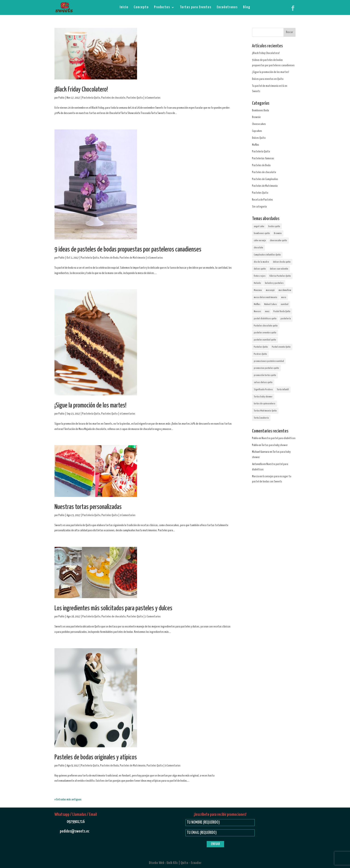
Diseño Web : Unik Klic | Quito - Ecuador (175, 863)
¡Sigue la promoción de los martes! (90, 406)
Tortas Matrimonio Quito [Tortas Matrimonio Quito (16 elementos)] (265, 411)
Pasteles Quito (135, 98)
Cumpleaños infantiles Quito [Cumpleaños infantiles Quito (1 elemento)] (267, 255)
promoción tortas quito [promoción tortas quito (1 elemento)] (265, 375)
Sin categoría (259, 207)
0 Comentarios (153, 98)
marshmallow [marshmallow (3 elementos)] (285, 290)
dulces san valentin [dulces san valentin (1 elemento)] (279, 269)
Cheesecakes (259, 124)
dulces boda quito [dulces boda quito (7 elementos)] (282, 262)
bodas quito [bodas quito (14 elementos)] (274, 226)
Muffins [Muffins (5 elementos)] (257, 304)
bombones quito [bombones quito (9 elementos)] (262, 233)
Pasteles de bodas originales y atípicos (96, 757)
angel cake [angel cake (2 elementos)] (259, 226)
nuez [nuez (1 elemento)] (267, 311)
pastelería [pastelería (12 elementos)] (286, 319)
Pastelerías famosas (263, 159)
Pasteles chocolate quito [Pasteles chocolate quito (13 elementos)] (266, 326)
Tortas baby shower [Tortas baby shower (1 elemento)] (263, 397)
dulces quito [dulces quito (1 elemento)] (260, 269)
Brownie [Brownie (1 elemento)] (278, 233)
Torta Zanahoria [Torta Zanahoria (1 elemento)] (261, 418)
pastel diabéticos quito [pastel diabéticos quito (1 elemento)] (265, 319)
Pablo (61, 98)
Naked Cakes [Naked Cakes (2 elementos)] (271, 304)
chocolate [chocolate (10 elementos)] (258, 248)
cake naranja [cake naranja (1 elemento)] (260, 240)
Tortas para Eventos (196, 7)
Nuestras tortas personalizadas (88, 507)
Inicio (124, 7)
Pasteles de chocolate (113, 98)
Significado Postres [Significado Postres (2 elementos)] (263, 389)
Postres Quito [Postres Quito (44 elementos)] (260, 354)
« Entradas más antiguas (68, 800)
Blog (247, 7)
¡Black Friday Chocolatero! (81, 90)
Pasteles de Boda (109, 258)
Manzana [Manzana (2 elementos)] (258, 290)
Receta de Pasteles (262, 200)
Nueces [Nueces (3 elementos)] (257, 311)
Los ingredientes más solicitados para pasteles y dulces (113, 608)
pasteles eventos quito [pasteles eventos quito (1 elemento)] (265, 333)
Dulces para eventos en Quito (268, 79)
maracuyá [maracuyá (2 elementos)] (270, 290)
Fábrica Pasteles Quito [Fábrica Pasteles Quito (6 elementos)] (280, 276)
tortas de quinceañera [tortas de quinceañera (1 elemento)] (265, 404)
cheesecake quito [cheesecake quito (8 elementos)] (278, 240)
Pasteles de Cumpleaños (265, 179)
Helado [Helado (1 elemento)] (257, 283)
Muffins (256, 145)
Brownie (256, 117)
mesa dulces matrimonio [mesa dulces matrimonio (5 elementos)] (266, 297)
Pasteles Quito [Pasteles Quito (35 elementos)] (261, 347)
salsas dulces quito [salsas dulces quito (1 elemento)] (263, 382)
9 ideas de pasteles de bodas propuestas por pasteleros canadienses (128, 250)
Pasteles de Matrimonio (132, 258)
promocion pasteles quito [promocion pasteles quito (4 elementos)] (266, 368)
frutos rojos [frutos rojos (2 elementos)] (260, 276)
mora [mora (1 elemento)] (284, 297)
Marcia (255, 477)
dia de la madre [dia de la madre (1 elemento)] (261, 262)
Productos (162, 7)
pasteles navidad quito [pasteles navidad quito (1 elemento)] (265, 340)
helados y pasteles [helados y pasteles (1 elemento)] (274, 283)
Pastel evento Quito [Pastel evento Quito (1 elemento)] (281, 347)
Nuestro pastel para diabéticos (279, 438)
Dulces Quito (259, 138)
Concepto (141, 7)
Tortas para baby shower (275, 445)
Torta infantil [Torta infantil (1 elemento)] (283, 389)
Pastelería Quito (91, 98)
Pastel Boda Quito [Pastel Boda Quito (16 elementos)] (282, 311)
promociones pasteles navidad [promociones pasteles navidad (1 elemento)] (269, 361)
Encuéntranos (227, 7)
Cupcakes (257, 131)
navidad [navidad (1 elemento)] (285, 304)
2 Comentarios (153, 617)
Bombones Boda (260, 111)
